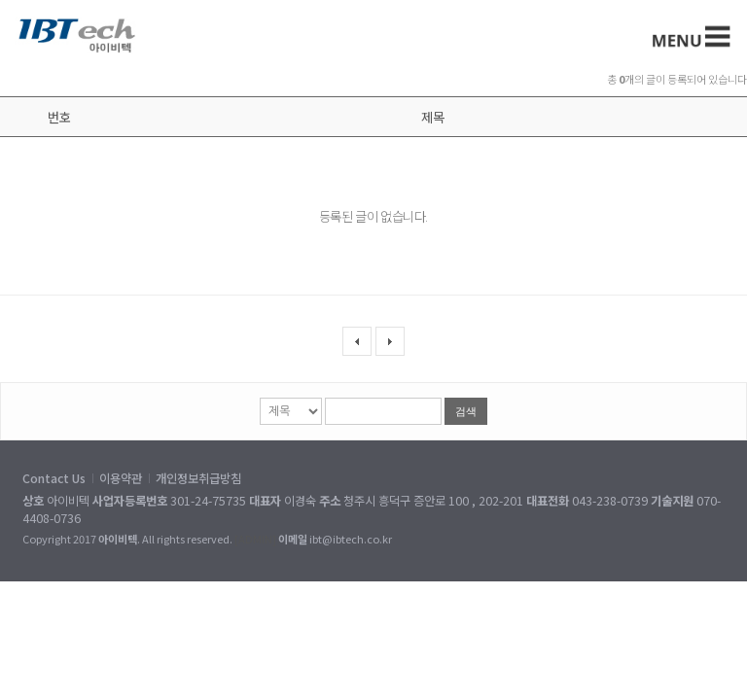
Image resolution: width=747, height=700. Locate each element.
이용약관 (121, 478)
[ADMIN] (255, 539)
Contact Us (54, 478)
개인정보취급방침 (198, 478)
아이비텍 (77, 35)
